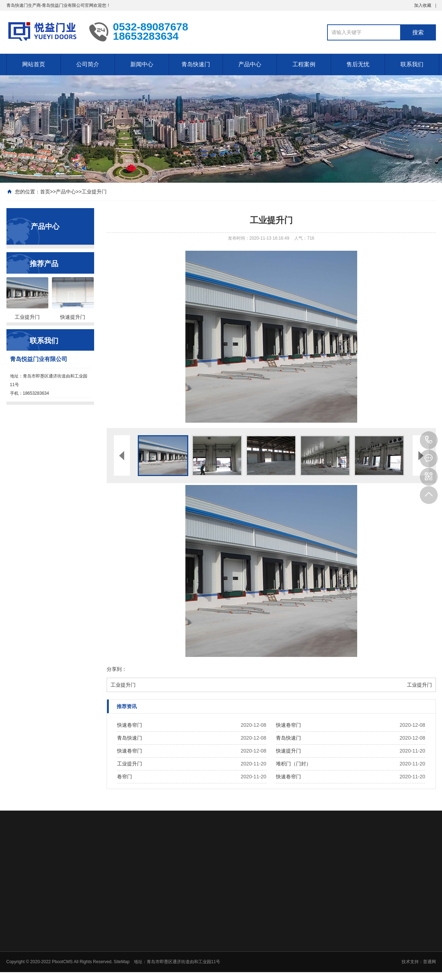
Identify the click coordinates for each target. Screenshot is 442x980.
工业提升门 (94, 192)
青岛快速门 (196, 64)
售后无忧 (358, 64)
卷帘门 (125, 777)
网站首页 (34, 64)
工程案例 (304, 64)
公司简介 (88, 64)
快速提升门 (288, 751)
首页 (45, 192)
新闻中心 (142, 64)
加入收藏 (423, 5)
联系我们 (412, 64)
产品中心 (250, 64)
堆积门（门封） (293, 764)
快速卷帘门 (130, 725)
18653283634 (429, 440)
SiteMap (122, 962)
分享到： (117, 669)
